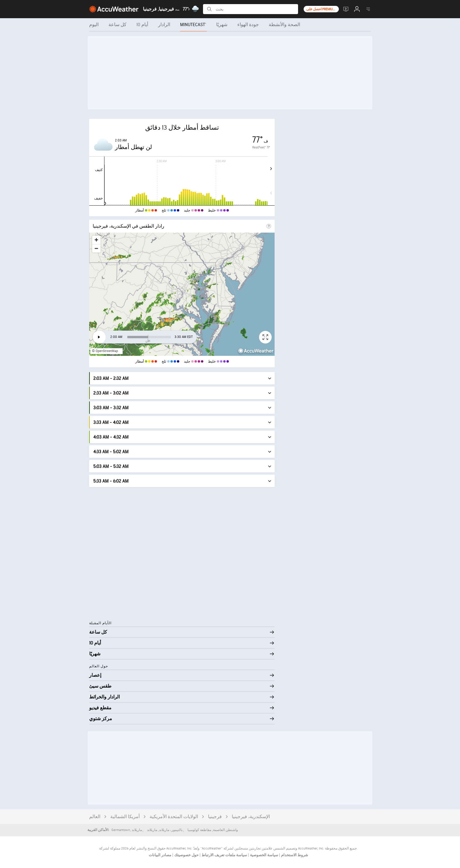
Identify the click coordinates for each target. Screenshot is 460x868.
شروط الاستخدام (294, 855)
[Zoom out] (96, 248)
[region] (182, 294)
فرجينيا (215, 817)
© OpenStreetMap (105, 351)
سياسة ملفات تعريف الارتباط (224, 855)
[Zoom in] (96, 240)
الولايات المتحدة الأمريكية (174, 817)
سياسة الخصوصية (264, 855)
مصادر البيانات (160, 855)
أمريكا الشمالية (125, 817)
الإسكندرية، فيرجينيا (251, 817)
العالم (95, 817)
